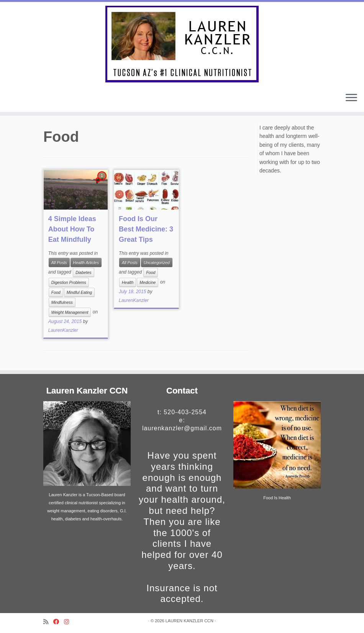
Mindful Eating (80, 292)
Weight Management (70, 312)
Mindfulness (62, 302)
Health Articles (86, 262)
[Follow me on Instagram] (69, 622)
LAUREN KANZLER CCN (189, 621)
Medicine (148, 282)
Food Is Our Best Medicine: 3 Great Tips (146, 229)
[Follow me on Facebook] (59, 622)
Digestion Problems (69, 282)
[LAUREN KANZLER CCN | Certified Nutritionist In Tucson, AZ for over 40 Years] (182, 44)
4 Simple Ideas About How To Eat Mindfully (72, 229)
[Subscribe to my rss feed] (48, 622)
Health (128, 282)
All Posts (59, 262)
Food (56, 292)
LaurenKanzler (63, 330)
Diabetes (83, 272)
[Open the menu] (351, 98)
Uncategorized (157, 262)
